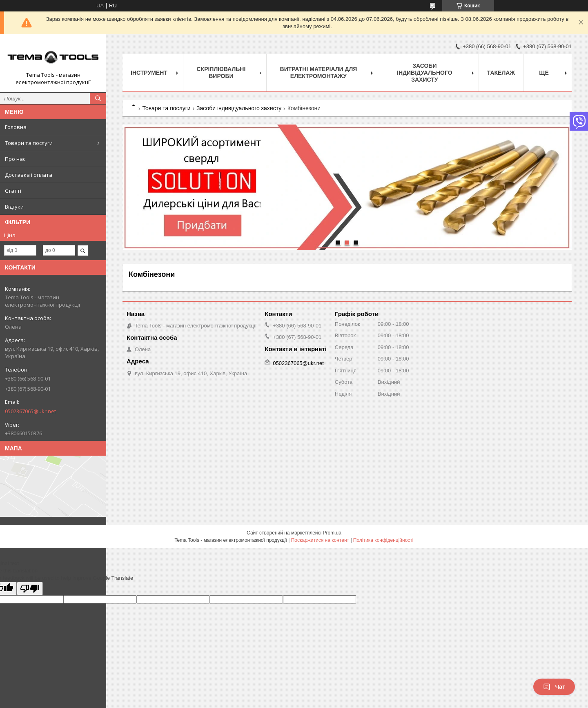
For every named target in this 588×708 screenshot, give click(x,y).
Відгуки (14, 207)
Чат (554, 687)
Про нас (15, 159)
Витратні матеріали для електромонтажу (319, 72)
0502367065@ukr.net (30, 411)
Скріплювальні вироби (221, 72)
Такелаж (501, 73)
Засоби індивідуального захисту (425, 73)
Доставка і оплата (29, 175)
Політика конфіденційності (383, 540)
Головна (16, 127)
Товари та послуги (29, 143)
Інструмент (149, 73)
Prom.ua (332, 533)
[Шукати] (98, 98)
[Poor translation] (30, 589)
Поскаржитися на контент (320, 540)
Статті (13, 191)
